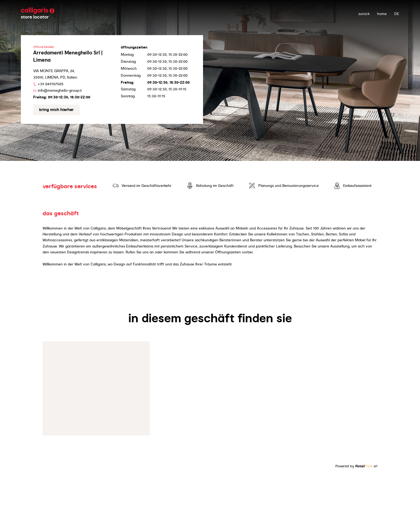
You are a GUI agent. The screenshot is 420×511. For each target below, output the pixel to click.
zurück (364, 14)
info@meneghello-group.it (60, 90)
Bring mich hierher (56, 110)
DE (397, 14)
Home (382, 14)
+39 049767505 (51, 84)
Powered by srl (356, 466)
